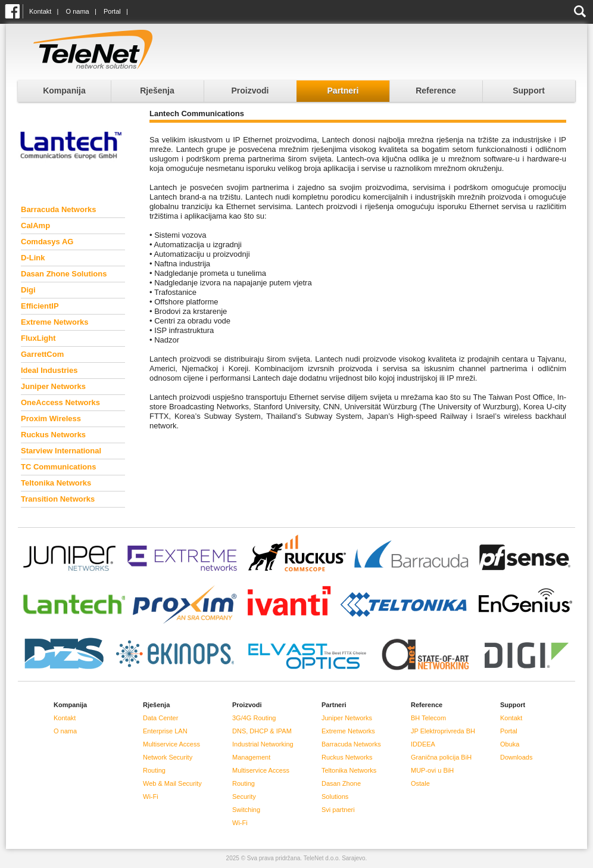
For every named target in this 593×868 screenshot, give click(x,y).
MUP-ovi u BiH (432, 770)
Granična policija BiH (441, 757)
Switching (246, 810)
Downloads (516, 757)
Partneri (343, 91)
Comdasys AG (47, 242)
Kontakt (40, 11)
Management (251, 757)
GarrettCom (42, 354)
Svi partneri (338, 810)
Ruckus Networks (53, 435)
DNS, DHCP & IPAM (262, 731)
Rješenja (157, 91)
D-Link (33, 258)
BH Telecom (428, 718)
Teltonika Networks (56, 483)
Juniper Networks (53, 386)
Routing (154, 770)
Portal (112, 11)
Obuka (510, 744)
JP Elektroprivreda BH (443, 731)
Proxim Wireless (51, 419)
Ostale (420, 783)
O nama (78, 11)
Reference (436, 91)
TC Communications (58, 467)
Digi (28, 290)
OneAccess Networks (60, 402)
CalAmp (35, 225)
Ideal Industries (49, 370)
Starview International (61, 451)
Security (244, 797)
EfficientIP (40, 306)
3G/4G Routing (254, 718)
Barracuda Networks (58, 209)
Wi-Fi (151, 797)
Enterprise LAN (165, 731)
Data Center (160, 718)
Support (529, 91)
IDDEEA (423, 744)
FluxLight (38, 338)
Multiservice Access (171, 744)
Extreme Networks (54, 322)
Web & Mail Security (172, 783)
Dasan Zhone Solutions (64, 274)
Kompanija (64, 91)
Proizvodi (250, 91)
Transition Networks (58, 499)
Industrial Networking (263, 744)
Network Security (168, 757)
